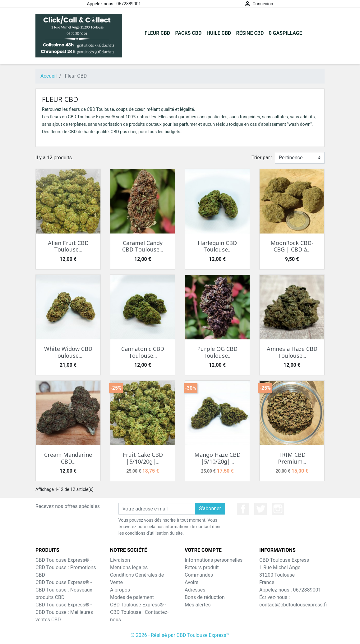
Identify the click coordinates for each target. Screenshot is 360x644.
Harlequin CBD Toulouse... (217, 246)
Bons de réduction (205, 597)
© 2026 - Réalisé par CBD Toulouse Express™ (180, 635)
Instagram (278, 509)
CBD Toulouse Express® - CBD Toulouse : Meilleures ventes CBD (64, 612)
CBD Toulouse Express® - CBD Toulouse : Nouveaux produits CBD (64, 590)
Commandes (199, 575)
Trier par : (262, 158)
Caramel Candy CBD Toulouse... (143, 246)
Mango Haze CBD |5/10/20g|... (217, 458)
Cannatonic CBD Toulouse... (143, 352)
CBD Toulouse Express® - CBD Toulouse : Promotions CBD (66, 567)
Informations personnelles (214, 560)
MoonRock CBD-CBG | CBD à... (292, 246)
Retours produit (202, 567)
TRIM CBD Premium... (292, 458)
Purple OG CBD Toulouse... (217, 352)
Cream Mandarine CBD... (68, 458)
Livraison (120, 560)
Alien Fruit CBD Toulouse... (68, 246)
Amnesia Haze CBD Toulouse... (292, 352)
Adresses (195, 590)
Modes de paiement (132, 597)
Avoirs (192, 582)
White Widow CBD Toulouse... (68, 352)
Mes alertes (198, 605)
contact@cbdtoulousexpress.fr (293, 605)
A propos (120, 590)
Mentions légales (129, 567)
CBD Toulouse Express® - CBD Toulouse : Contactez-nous (139, 612)
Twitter (261, 509)
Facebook (243, 509)
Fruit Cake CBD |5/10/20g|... (143, 458)
